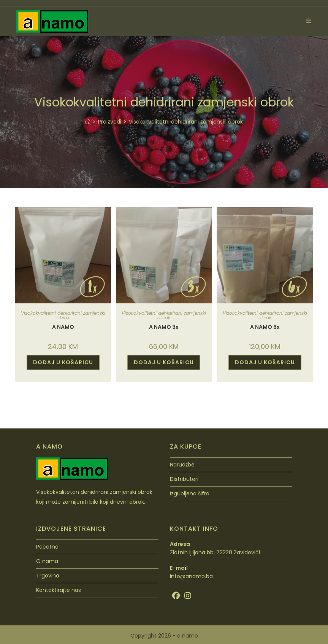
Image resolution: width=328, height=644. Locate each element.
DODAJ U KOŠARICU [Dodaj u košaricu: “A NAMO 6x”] (265, 362)
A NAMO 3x (164, 327)
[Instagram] (188, 596)
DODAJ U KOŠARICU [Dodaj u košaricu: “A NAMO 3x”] (164, 362)
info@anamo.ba (191, 576)
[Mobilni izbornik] (306, 21)
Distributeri (184, 479)
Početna (47, 547)
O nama (47, 561)
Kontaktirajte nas (59, 590)
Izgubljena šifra (190, 493)
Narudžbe (182, 465)
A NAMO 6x (265, 327)
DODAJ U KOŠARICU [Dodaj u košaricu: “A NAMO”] (63, 362)
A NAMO (63, 327)
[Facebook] (176, 596)
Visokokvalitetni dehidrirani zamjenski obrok (186, 122)
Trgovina (48, 576)
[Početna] (88, 122)
